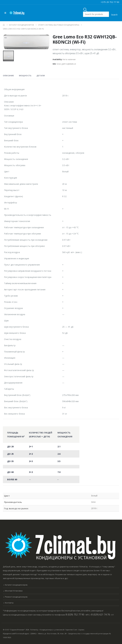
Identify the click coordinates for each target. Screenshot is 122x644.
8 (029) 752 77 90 (75, 615)
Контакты (9, 603)
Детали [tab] (41, 76)
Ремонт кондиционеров (16, 597)
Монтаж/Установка (14, 591)
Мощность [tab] (25, 76)
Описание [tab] (8, 76)
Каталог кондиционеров (16, 585)
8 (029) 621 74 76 (101, 615)
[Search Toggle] (85, 10)
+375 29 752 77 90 (110, 2)
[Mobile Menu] (5, 13)
